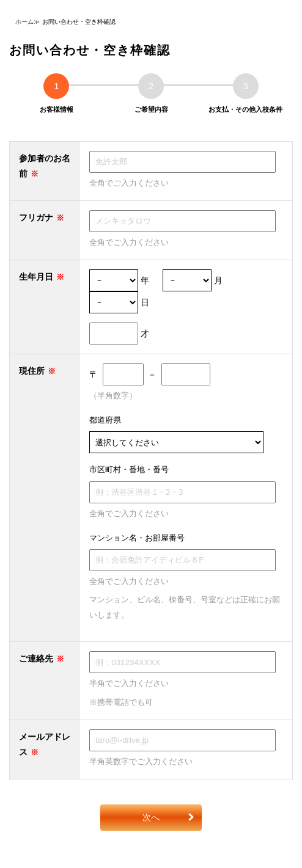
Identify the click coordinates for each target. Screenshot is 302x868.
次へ (151, 817)
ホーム (24, 22)
